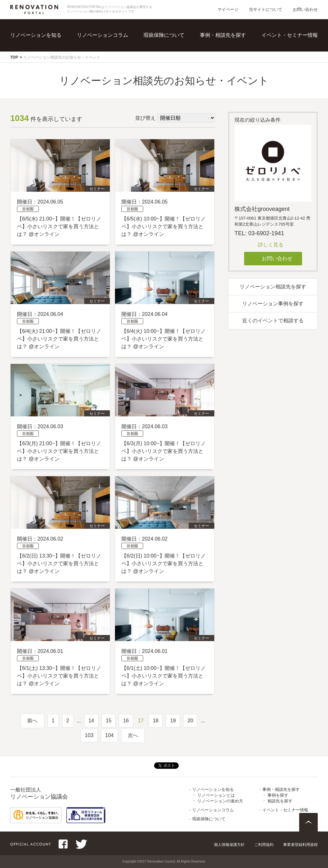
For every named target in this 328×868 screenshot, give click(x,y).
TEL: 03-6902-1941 (259, 233)
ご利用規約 (264, 845)
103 (89, 735)
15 (109, 721)
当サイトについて (266, 9)
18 (156, 721)
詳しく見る (271, 245)
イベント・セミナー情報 (290, 35)
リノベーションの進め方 (220, 801)
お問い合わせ (305, 9)
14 (91, 721)
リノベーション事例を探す (273, 304)
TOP (14, 57)
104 (109, 735)
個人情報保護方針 (229, 845)
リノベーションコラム (102, 35)
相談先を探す (280, 801)
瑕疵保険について (164, 35)
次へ (133, 735)
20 (190, 721)
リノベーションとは (216, 795)
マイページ (228, 9)
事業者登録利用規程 (300, 845)
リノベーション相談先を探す (273, 287)
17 (141, 721)
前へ (32, 721)
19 (173, 721)
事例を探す (278, 795)
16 (126, 721)
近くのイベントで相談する (273, 321)
